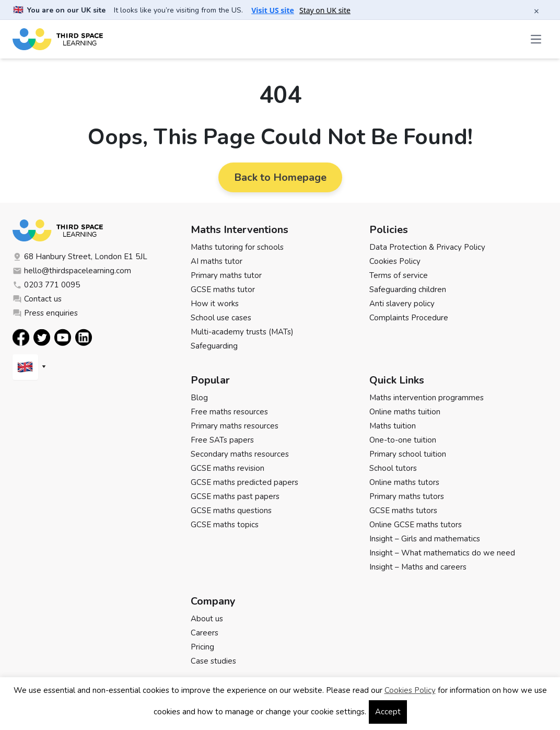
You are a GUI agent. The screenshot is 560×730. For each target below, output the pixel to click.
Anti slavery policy (402, 304)
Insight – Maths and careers (418, 567)
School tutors (393, 468)
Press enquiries (45, 313)
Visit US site (273, 10)
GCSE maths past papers (235, 496)
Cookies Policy (395, 261)
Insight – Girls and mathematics (425, 539)
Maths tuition (393, 426)
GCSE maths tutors (403, 511)
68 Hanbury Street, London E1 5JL (80, 257)
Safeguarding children (408, 289)
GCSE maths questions (231, 511)
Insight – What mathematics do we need (442, 553)
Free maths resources (229, 412)
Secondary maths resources (240, 454)
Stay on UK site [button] (325, 10)
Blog (199, 398)
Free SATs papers (222, 440)
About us (207, 619)
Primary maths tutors (407, 496)
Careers (205, 633)
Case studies (213, 661)
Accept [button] (388, 712)
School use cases (221, 318)
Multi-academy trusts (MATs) (242, 332)
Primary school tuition (408, 454)
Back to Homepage (280, 177)
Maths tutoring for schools (237, 247)
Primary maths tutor (226, 275)
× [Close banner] (536, 11)
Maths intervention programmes (427, 398)
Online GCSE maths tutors (416, 525)
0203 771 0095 (46, 285)
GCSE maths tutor (223, 289)
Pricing (202, 647)
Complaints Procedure (409, 318)
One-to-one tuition (403, 440)
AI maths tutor (217, 261)
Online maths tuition (405, 412)
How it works (215, 304)
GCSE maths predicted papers (244, 482)
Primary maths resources (235, 426)
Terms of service (399, 275)
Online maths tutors (404, 482)
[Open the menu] (537, 39)
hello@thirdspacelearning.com (72, 271)
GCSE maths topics (225, 525)
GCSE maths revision (227, 468)
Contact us (37, 299)
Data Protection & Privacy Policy (427, 247)
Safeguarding (214, 346)
